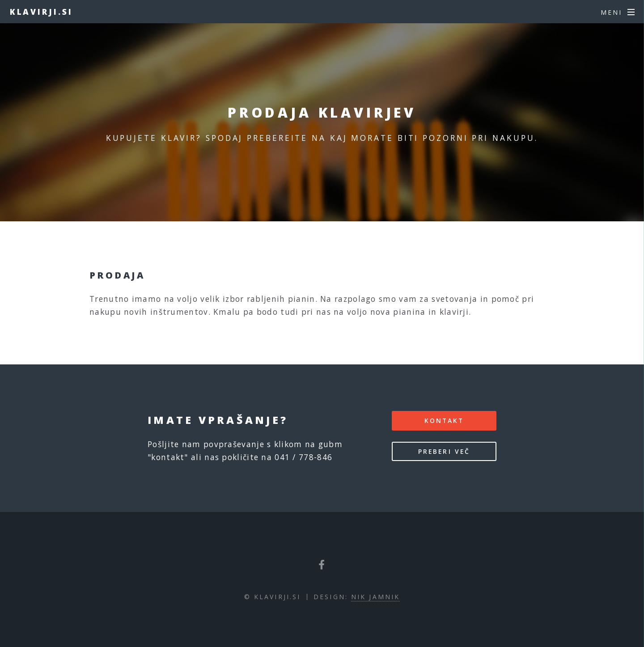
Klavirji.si (41, 12)
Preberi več (444, 451)
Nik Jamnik (375, 597)
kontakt (444, 421)
